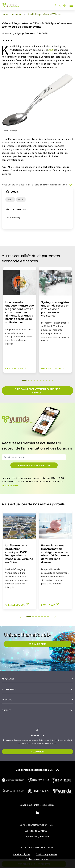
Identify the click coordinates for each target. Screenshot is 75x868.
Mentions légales (22, 854)
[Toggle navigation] (71, 6)
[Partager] (60, 5)
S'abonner (38, 752)
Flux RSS (7, 710)
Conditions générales (46, 854)
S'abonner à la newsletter (34, 465)
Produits (7, 700)
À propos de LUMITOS (36, 831)
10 (52, 380)
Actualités (8, 679)
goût (51, 50)
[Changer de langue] (65, 5)
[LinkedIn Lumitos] (38, 813)
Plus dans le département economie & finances (37, 391)
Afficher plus (12, 485)
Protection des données (37, 859)
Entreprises (9, 689)
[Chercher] (55, 5)
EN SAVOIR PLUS (37, 644)
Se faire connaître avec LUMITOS (36, 825)
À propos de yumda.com (37, 837)
